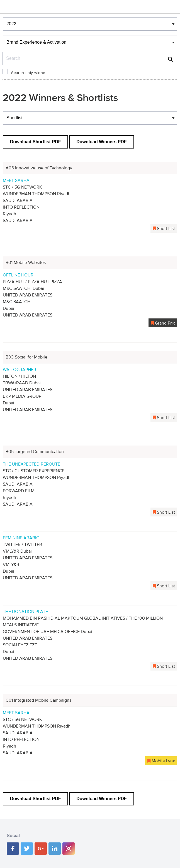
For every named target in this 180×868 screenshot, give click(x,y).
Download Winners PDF (101, 142)
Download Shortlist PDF (35, 142)
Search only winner (29, 73)
